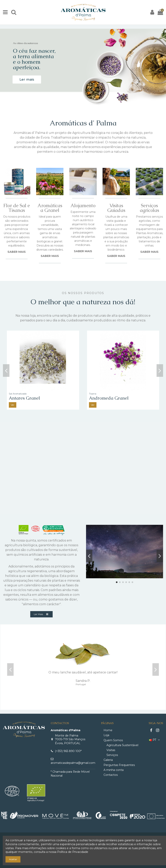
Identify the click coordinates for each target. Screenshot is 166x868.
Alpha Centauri (24, 398)
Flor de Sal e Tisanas (17, 208)
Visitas (111, 750)
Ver (13, 405)
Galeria (108, 760)
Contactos (111, 775)
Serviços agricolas (149, 208)
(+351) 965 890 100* (68, 751)
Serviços (112, 755)
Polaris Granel (103, 398)
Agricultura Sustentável (122, 745)
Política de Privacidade (73, 852)
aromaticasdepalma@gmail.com (73, 763)
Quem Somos (113, 740)
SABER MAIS (17, 252)
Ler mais (27, 79)
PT (155, 740)
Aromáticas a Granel (50, 208)
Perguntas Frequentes (119, 765)
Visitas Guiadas (116, 208)
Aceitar (13, 859)
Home (108, 730)
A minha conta (114, 770)
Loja (106, 735)
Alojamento (83, 206)
